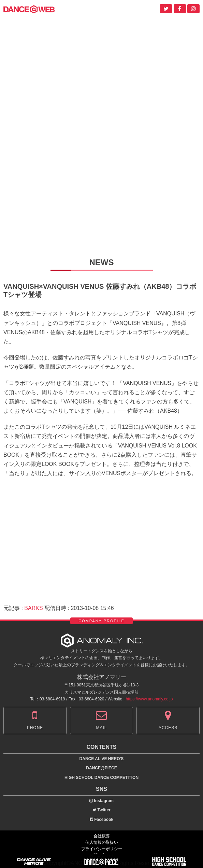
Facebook (101, 820)
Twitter (101, 810)
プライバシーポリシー (102, 849)
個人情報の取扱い (102, 842)
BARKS (33, 608)
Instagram (101, 801)
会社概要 (102, 836)
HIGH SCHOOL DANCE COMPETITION (101, 778)
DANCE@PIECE (101, 768)
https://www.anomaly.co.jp (149, 699)
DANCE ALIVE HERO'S (102, 759)
